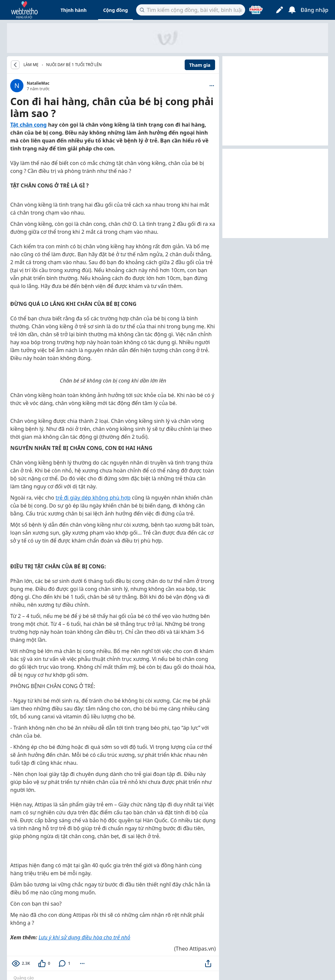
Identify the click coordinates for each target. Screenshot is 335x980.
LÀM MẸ (31, 65)
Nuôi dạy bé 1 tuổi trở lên (74, 65)
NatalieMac (38, 83)
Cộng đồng (115, 10)
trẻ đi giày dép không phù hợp (93, 498)
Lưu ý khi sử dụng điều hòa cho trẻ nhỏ (85, 937)
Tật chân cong (28, 125)
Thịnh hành (74, 10)
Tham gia (200, 65)
